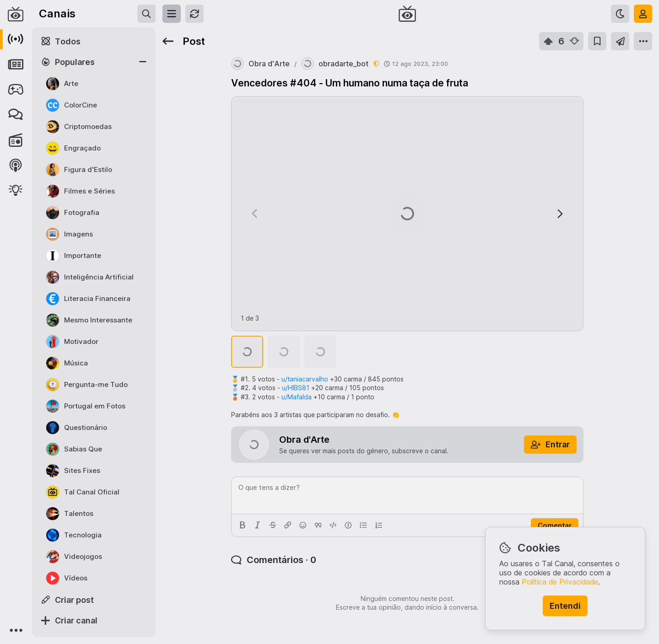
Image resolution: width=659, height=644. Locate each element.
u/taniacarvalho (305, 379)
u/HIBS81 (296, 388)
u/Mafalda (297, 397)
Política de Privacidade (560, 582)
